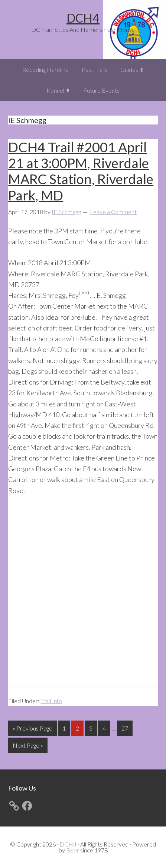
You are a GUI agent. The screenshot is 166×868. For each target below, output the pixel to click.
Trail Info (51, 701)
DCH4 (83, 18)
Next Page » (28, 747)
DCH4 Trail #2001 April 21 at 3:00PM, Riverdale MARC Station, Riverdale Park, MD (81, 171)
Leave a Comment (113, 212)
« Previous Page (32, 730)
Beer (73, 850)
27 (127, 727)
